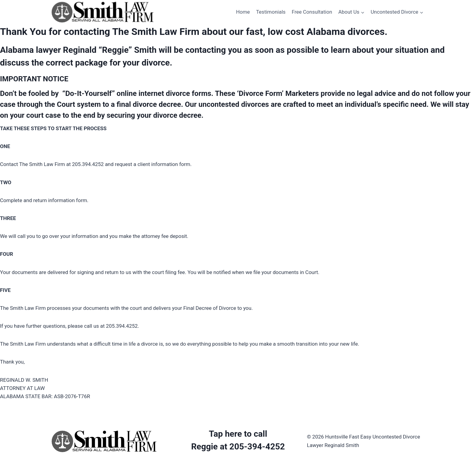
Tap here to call (238, 434)
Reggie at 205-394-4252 (238, 447)
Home (243, 12)
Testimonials (271, 12)
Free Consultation (312, 12)
